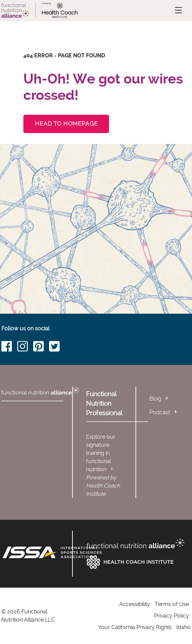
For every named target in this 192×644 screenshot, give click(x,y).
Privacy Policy (172, 616)
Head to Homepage (66, 124)
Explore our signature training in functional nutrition (101, 453)
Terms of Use (172, 604)
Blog (155, 399)
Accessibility (135, 604)
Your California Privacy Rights (135, 627)
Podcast (160, 412)
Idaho (184, 627)
